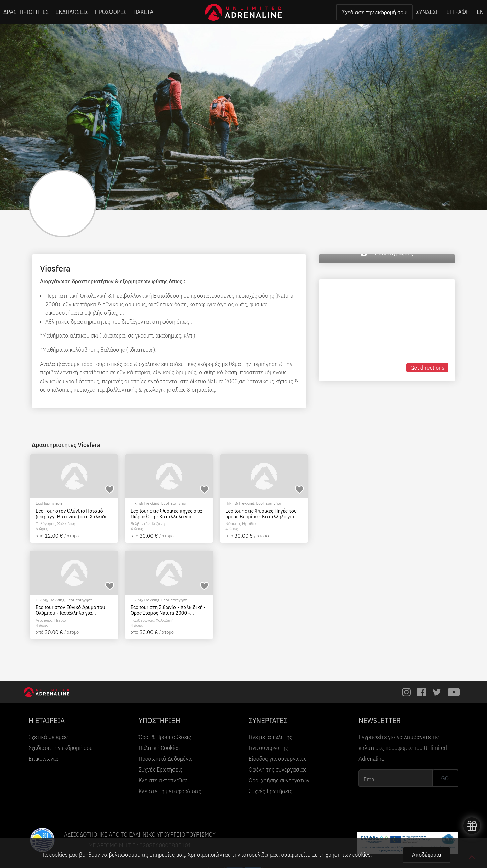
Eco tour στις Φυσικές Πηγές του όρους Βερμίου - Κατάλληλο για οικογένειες (261, 514)
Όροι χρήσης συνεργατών (279, 780)
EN (480, 12)
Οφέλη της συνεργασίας (278, 769)
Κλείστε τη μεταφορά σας (170, 791)
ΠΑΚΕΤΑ (143, 12)
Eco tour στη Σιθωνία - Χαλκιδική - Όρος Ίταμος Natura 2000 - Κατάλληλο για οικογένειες (168, 610)
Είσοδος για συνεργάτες (278, 759)
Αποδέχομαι (427, 855)
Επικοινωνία (43, 759)
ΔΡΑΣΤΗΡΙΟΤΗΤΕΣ (26, 12)
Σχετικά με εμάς (48, 737)
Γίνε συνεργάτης (268, 748)
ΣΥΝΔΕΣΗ (428, 12)
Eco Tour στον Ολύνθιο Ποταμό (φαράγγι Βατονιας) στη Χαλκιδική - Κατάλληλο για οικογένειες (74, 514)
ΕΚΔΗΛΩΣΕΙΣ (72, 12)
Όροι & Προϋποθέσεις (165, 737)
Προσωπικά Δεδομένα (165, 759)
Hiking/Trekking (145, 503)
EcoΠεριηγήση (49, 503)
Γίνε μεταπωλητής (270, 737)
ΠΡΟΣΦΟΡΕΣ (111, 12)
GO (445, 778)
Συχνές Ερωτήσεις (160, 769)
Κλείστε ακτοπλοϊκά (163, 780)
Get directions (427, 368)
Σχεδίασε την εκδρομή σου (374, 12)
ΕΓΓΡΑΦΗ (458, 12)
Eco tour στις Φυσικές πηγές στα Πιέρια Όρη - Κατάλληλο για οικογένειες (166, 514)
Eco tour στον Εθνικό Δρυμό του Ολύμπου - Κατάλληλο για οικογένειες (70, 610)
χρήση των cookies (348, 855)
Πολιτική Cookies (159, 748)
